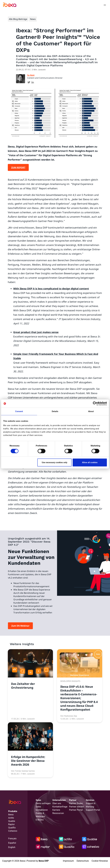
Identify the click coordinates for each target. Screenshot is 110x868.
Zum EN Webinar (20, 626)
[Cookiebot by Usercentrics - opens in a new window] (95, 403)
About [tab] (91, 411)
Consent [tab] (19, 411)
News (33, 19)
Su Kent (31, 75)
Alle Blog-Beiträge (18, 19)
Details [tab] (55, 411)
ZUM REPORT (18, 167)
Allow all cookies (90, 462)
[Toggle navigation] (105, 5)
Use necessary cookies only (54, 462)
